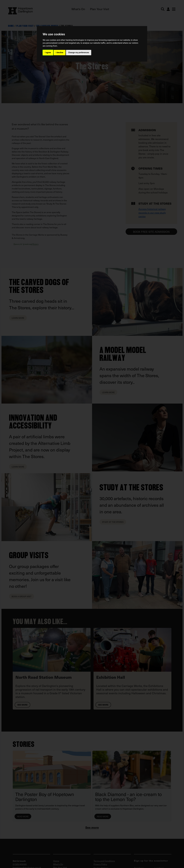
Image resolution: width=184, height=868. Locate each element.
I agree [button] (48, 53)
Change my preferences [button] (79, 53)
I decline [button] (60, 53)
